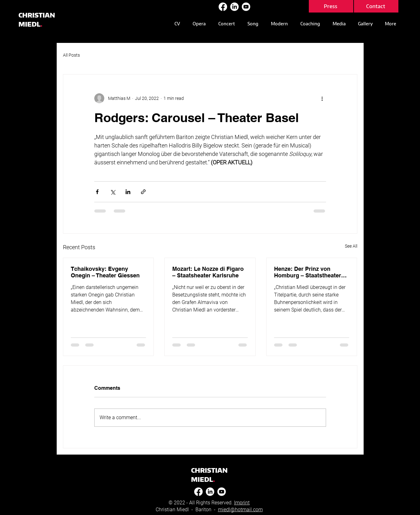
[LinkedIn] (234, 7)
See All (351, 246)
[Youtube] (246, 7)
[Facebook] (223, 7)
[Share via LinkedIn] (128, 192)
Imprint (242, 503)
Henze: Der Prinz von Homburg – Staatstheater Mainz (308, 272)
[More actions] (322, 98)
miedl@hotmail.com (240, 510)
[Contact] (376, 6)
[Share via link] (143, 192)
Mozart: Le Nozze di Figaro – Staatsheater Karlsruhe (208, 272)
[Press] (331, 6)
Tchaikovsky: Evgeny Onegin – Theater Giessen (105, 272)
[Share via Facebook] (97, 192)
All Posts (71, 55)
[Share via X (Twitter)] (113, 192)
